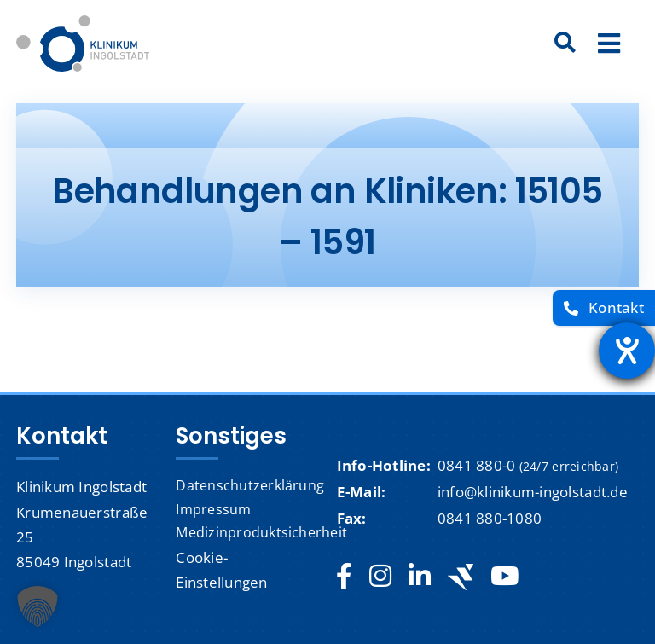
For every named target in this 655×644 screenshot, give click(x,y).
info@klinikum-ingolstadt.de (533, 492)
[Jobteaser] (461, 577)
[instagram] (380, 577)
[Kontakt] (604, 308)
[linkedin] (420, 577)
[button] (38, 606)
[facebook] (344, 577)
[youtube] (504, 577)
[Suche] (565, 44)
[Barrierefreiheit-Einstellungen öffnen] (627, 351)
